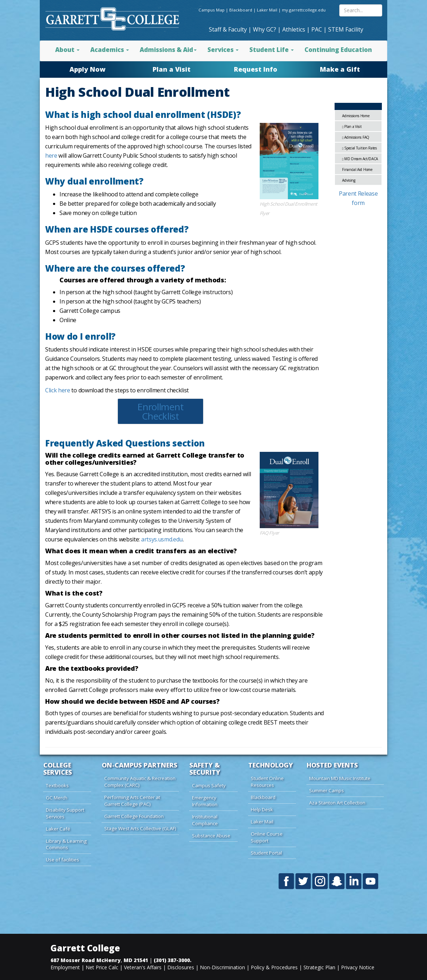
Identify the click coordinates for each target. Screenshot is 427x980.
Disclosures (181, 967)
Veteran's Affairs (143, 967)
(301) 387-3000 (172, 960)
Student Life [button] (272, 50)
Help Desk (262, 809)
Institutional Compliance (205, 820)
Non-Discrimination (222, 967)
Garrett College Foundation (134, 816)
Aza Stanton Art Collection (337, 803)
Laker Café (58, 829)
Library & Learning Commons (66, 844)
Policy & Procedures (274, 967)
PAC (317, 29)
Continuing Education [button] (338, 50)
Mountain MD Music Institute (340, 778)
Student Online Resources (267, 782)
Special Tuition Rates (359, 148)
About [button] (67, 50)
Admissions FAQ (356, 137)
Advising (349, 180)
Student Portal (266, 853)
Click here (58, 390)
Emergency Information (205, 801)
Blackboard (241, 10)
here (51, 156)
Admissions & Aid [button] (168, 50)
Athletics (294, 29)
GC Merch (57, 798)
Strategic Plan (319, 967)
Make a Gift (340, 69)
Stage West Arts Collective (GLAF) (140, 828)
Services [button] (223, 50)
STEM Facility (346, 29)
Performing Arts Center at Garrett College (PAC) (132, 801)
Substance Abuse (211, 836)
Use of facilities (63, 860)
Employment (65, 967)
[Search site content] (361, 10)
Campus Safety (209, 785)
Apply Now (87, 69)
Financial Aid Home (357, 169)
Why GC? (265, 29)
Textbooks (57, 785)
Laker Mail (267, 10)
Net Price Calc (102, 967)
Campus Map (212, 10)
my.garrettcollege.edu (304, 10)
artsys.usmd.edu (162, 539)
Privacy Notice (358, 967)
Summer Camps (327, 790)
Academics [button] (110, 50)
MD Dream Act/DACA (360, 159)
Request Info (256, 69)
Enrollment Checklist (160, 411)
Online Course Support (267, 837)
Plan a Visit (172, 69)
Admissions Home (356, 116)
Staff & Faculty (228, 29)
